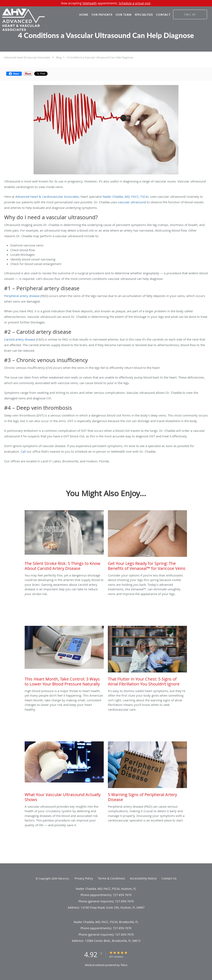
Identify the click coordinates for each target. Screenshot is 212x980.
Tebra (124, 965)
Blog (59, 57)
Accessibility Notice (143, 878)
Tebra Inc (63, 878)
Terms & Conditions (111, 878)
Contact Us (169, 878)
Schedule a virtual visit (135, 3)
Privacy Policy (84, 878)
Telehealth (90, 3)
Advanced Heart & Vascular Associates (27, 57)
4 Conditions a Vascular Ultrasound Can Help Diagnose (100, 57)
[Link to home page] (22, 20)
